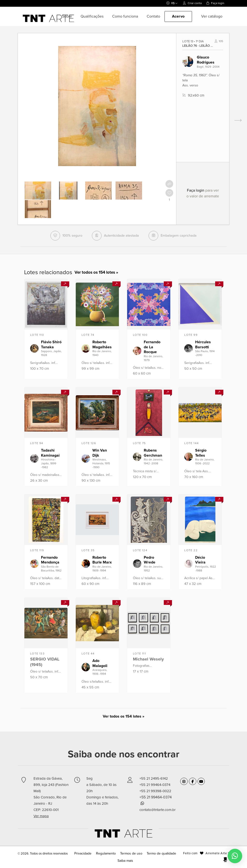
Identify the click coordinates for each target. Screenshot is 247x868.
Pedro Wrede (150, 561)
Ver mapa (41, 817)
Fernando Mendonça (50, 561)
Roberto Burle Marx (102, 561)
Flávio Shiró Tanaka (51, 345)
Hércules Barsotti (203, 345)
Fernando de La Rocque (152, 348)
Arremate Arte (216, 854)
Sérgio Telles (201, 454)
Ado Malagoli (100, 664)
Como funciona (125, 16)
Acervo (178, 16)
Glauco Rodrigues (206, 60)
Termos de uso (131, 854)
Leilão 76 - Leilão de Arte (199, 46)
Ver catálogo (212, 16)
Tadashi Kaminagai (50, 454)
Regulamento (108, 854)
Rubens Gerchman (153, 454)
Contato (153, 16)
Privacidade (87, 854)
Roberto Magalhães (102, 345)
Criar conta (192, 3)
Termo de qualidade (158, 854)
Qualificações (92, 16)
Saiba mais (125, 862)
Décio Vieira (200, 561)
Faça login (215, 3)
